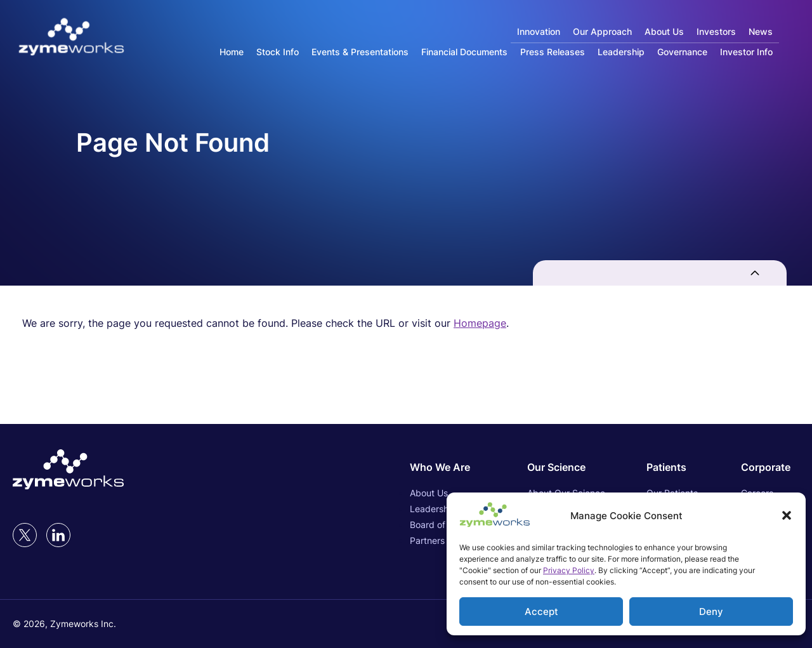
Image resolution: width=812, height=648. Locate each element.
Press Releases (553, 52)
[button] (787, 515)
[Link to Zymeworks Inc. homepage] (71, 38)
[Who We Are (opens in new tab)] (448, 467)
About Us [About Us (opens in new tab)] (664, 31)
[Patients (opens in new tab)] (673, 467)
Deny (711, 612)
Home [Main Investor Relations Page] (232, 52)
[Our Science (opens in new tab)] (566, 467)
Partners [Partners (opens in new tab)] (427, 540)
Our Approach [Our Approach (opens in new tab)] (602, 31)
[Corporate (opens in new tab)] (770, 467)
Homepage (480, 323)
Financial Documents (464, 52)
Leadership (621, 52)
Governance (682, 52)
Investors (716, 31)
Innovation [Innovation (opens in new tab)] (539, 31)
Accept (541, 612)
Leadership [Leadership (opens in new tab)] (433, 509)
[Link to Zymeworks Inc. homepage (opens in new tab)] (68, 470)
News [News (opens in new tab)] (761, 31)
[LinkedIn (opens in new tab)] (58, 535)
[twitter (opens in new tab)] (25, 535)
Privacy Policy (569, 570)
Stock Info (278, 52)
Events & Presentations (360, 52)
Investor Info (746, 52)
